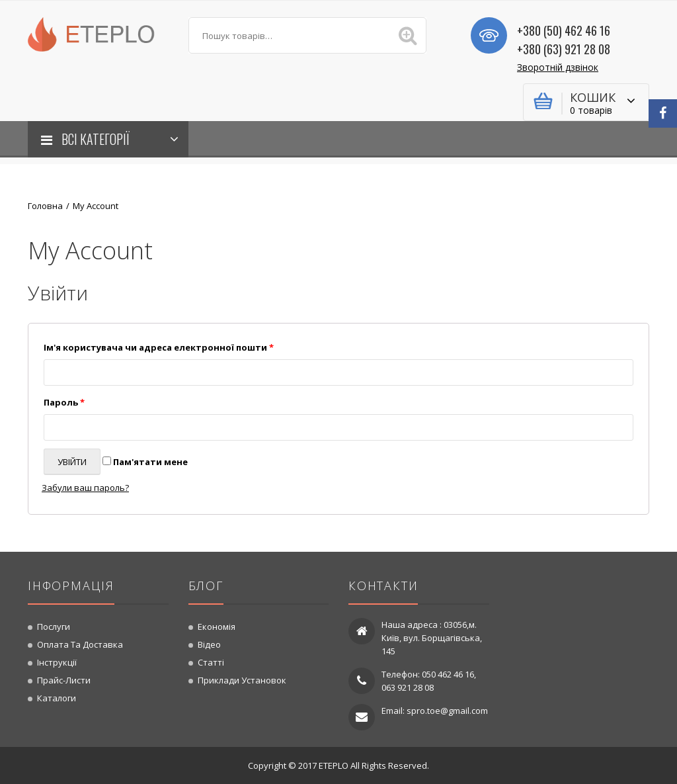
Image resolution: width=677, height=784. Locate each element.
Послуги (54, 627)
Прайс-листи (64, 680)
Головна (45, 206)
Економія (217, 627)
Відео (209, 644)
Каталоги (57, 698)
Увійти (72, 462)
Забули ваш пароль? (85, 488)
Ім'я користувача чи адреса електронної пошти (159, 347)
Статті (211, 662)
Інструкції (57, 662)
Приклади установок (242, 680)
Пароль (64, 402)
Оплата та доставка (80, 644)
